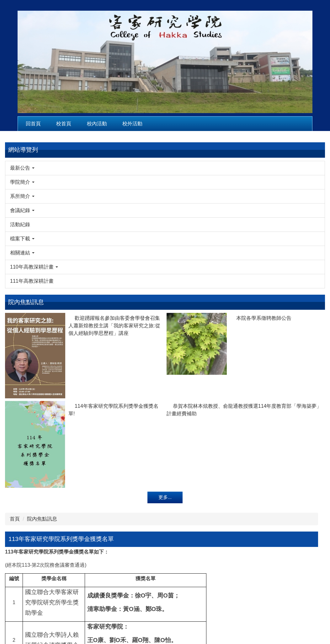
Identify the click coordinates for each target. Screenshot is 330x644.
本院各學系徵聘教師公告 (53, 341)
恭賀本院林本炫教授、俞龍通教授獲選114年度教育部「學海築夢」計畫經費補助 (53, 512)
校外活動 (132, 124)
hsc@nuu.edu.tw (238, 619)
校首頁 (64, 124)
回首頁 (33, 124)
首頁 (81, 148)
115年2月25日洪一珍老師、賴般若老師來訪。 (296, 222)
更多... (33, 572)
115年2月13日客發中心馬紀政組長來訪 (296, 265)
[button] (33, 168)
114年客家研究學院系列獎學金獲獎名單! (23, 490)
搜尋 (316, 167)
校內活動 (97, 124)
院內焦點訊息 (108, 148)
